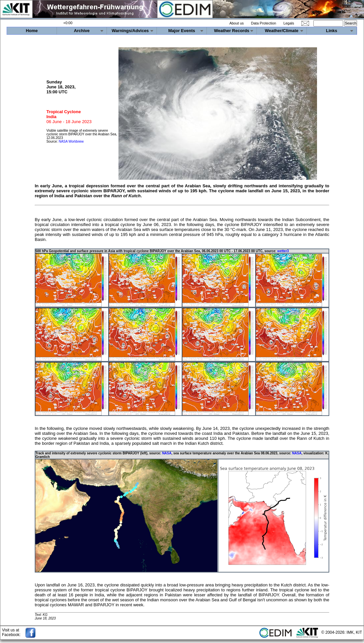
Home (32, 31)
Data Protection (264, 23)
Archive (82, 31)
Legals (289, 23)
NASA (167, 453)
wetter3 (283, 251)
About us (236, 23)
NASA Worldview (71, 141)
